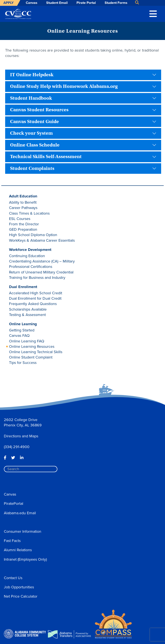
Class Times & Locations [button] (29, 213)
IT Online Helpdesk (32, 75)
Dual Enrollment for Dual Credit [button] (35, 298)
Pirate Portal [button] (86, 3)
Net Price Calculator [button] (21, 596)
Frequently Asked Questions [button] (33, 304)
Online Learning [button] (23, 324)
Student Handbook (31, 98)
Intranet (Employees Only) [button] (25, 559)
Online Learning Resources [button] (32, 346)
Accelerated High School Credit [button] (36, 293)
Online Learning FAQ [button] (27, 341)
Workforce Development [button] (30, 250)
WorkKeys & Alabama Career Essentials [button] (42, 240)
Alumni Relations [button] (18, 550)
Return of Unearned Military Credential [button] (41, 272)
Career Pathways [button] (23, 208)
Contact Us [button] (13, 578)
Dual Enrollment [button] (23, 287)
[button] (153, 13)
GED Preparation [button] (23, 229)
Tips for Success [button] (23, 363)
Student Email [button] (57, 3)
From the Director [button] (24, 224)
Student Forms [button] (116, 3)
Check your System (31, 133)
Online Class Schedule (35, 145)
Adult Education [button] (23, 196)
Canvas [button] (32, 3)
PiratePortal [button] (14, 504)
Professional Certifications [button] (31, 267)
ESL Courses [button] (20, 219)
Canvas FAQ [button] (19, 336)
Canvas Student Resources (39, 110)
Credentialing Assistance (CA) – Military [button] (42, 261)
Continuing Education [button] (27, 256)
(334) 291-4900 (17, 447)
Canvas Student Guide (34, 122)
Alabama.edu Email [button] (20, 513)
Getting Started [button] (22, 330)
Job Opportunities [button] (19, 587)
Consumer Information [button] (23, 531)
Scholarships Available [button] (28, 309)
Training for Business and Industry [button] (37, 278)
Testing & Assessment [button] (27, 315)
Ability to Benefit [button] (23, 202)
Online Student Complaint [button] (31, 357)
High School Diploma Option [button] (33, 235)
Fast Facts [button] (12, 541)
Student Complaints (32, 168)
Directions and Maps (21, 436)
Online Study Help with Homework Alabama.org (64, 86)
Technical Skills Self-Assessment (46, 157)
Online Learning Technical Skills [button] (36, 352)
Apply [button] (8, 3)
